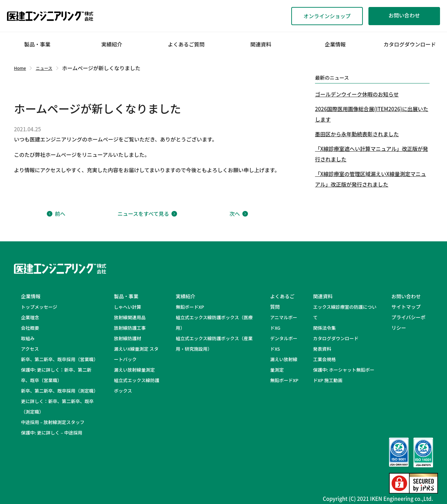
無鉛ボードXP (190, 307)
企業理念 (30, 317)
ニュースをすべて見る (148, 214)
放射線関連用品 (130, 317)
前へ (56, 214)
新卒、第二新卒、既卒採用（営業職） (60, 359)
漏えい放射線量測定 (134, 370)
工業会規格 (324, 359)
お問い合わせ (404, 15)
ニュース (44, 68)
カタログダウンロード (410, 44)
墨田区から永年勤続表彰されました (357, 134)
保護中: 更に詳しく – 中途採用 (52, 433)
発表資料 (322, 349)
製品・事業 (37, 44)
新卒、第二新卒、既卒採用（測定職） (60, 391)
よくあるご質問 (186, 44)
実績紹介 (112, 44)
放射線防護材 (127, 338)
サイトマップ (406, 307)
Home (20, 68)
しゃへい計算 (127, 307)
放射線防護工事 (130, 328)
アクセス (30, 349)
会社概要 (30, 328)
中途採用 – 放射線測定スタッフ (57, 422)
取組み (28, 338)
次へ (239, 214)
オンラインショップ (327, 16)
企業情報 (335, 44)
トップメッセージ (39, 307)
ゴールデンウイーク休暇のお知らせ (357, 94)
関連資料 (261, 44)
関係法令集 (324, 328)
